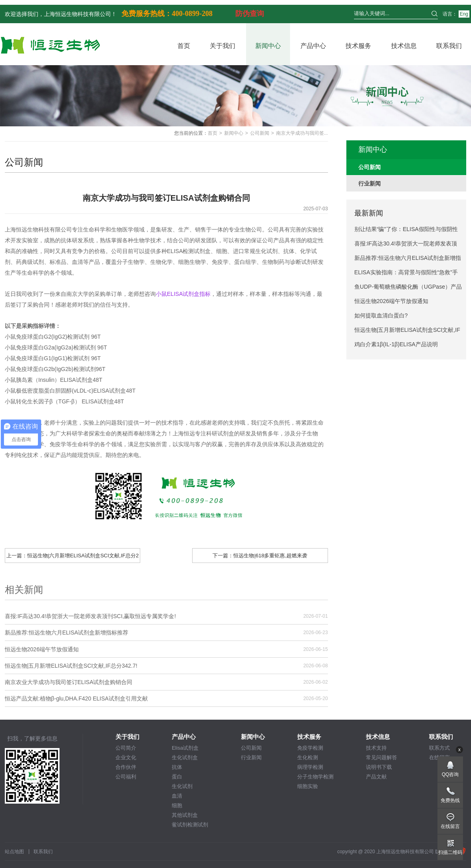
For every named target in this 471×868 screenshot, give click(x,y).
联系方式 (439, 748)
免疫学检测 (310, 748)
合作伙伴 (126, 767)
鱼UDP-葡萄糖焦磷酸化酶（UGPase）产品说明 (408, 289)
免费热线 (450, 800)
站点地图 (14, 852)
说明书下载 (379, 767)
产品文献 (376, 777)
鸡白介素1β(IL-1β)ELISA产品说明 (396, 344)
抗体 (177, 767)
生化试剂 (182, 786)
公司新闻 (260, 133)
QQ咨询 (450, 774)
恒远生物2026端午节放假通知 (42, 649)
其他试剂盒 (185, 815)
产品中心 (313, 46)
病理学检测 (310, 767)
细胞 (177, 805)
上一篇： (73, 558)
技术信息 (404, 46)
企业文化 (126, 757)
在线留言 (450, 826)
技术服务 (358, 46)
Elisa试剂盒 (185, 748)
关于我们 (223, 46)
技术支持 (376, 748)
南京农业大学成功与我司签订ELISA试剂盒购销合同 (69, 682)
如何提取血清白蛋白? (381, 315)
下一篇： (260, 556)
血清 (177, 796)
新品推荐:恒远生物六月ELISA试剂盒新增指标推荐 (67, 633)
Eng (464, 14)
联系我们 (449, 46)
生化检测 (308, 757)
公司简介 (126, 748)
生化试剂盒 (185, 757)
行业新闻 (251, 757)
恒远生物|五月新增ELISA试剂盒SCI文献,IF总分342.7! (71, 666)
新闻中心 (268, 46)
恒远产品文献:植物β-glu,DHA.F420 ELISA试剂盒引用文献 (76, 698)
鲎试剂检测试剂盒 (190, 825)
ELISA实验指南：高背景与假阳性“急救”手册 (406, 274)
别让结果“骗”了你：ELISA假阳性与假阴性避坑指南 (406, 231)
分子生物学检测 (315, 777)
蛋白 (177, 777)
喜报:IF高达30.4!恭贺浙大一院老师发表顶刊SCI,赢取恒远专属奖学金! (90, 616)
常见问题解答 (382, 757)
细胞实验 (308, 786)
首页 (184, 46)
